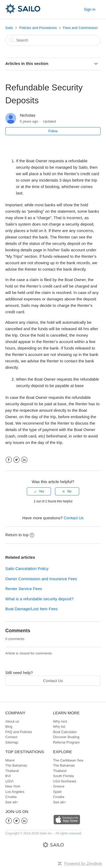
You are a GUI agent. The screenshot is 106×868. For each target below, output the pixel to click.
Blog (9, 727)
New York (13, 786)
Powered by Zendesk (83, 863)
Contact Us (74, 518)
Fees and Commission (80, 28)
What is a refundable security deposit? (39, 599)
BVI (8, 776)
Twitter (17, 460)
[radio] (39, 491)
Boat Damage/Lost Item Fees (32, 609)
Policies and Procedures (38, 28)
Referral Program (67, 742)
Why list (59, 727)
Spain (58, 792)
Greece (59, 786)
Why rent (60, 721)
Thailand (12, 771)
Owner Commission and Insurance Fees (41, 579)
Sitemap (12, 742)
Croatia (11, 797)
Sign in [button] (89, 9)
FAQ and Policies (19, 732)
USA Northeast (65, 781)
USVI (9, 781)
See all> (12, 802)
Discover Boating (66, 737)
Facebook (9, 460)
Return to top (20, 535)
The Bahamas (16, 765)
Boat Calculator (65, 732)
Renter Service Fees (24, 589)
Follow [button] (53, 131)
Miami (10, 760)
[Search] (53, 40)
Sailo (9, 28)
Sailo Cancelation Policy (27, 569)
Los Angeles (15, 792)
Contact (11, 737)
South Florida (63, 776)
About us (12, 721)
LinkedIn (24, 460)
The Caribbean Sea (68, 760)
